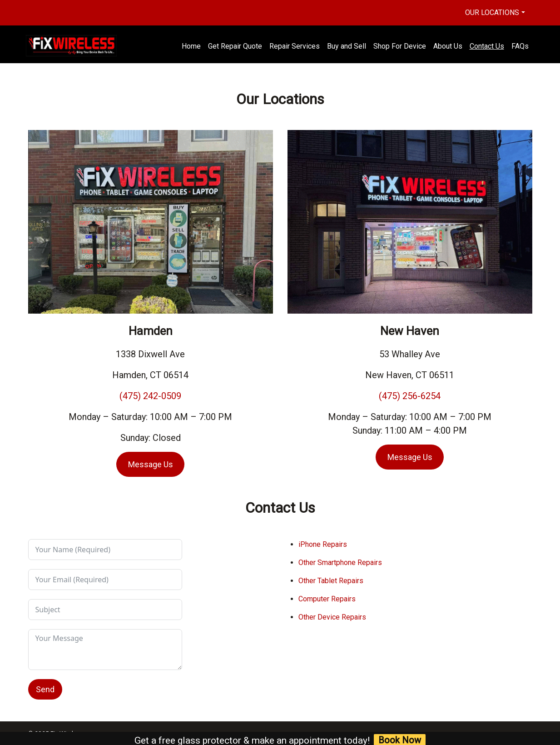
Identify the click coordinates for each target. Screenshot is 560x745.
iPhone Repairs (323, 544)
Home (191, 46)
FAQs (520, 46)
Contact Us (487, 46)
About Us (448, 46)
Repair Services (295, 46)
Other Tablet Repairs (331, 581)
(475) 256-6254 (410, 396)
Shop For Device (400, 46)
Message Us (151, 464)
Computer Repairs (327, 599)
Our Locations (492, 12)
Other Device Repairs (332, 617)
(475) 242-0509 (150, 396)
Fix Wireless (67, 733)
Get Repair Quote (235, 46)
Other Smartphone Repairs (340, 562)
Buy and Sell (347, 46)
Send (45, 689)
